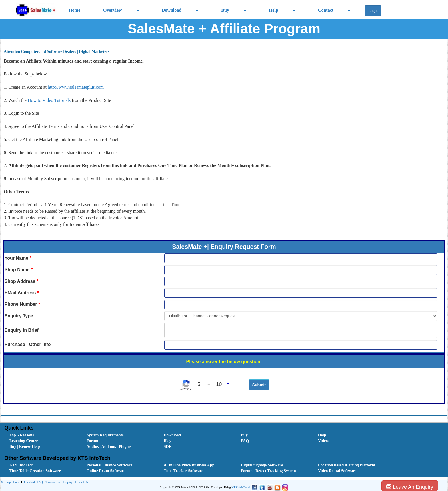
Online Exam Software (106, 471)
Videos (324, 441)
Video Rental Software (337, 471)
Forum (92, 441)
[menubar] (225, 441)
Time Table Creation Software (35, 471)
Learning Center (24, 441)
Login (373, 11)
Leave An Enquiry (410, 487)
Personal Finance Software (109, 465)
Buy (225, 10)
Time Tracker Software (184, 471)
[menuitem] (42, 435)
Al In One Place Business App (189, 465)
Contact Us (81, 482)
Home (74, 10)
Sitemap (6, 482)
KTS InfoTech (22, 465)
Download (172, 10)
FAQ (245, 441)
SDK (168, 447)
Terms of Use (52, 482)
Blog (168, 441)
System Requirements (105, 435)
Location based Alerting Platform (347, 465)
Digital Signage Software (262, 465)
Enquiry (67, 482)
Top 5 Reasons (22, 435)
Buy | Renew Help (25, 447)
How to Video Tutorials (50, 100)
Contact (326, 10)
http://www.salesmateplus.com (76, 87)
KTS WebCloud (241, 487)
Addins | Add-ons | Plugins (109, 447)
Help (274, 10)
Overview (113, 10)
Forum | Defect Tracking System (268, 471)
